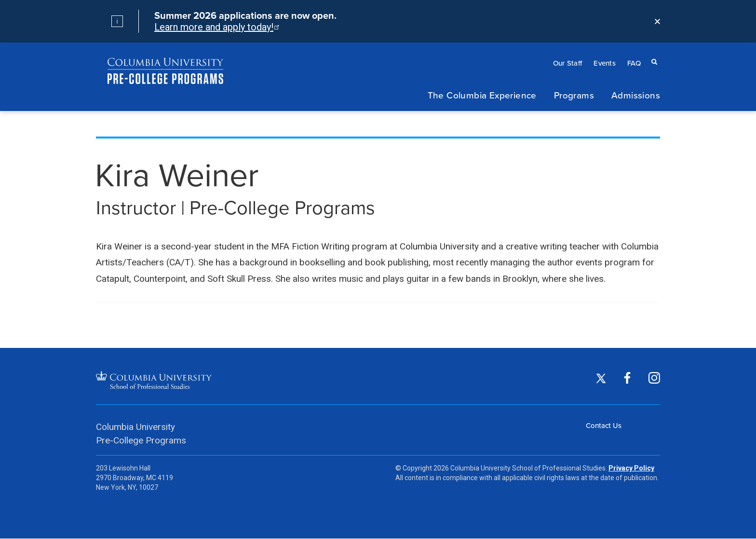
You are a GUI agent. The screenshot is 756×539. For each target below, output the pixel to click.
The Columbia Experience (482, 95)
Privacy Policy (631, 468)
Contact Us (604, 425)
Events (605, 63)
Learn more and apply (216, 27)
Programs (574, 95)
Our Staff (568, 63)
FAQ (634, 63)
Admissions (636, 95)
